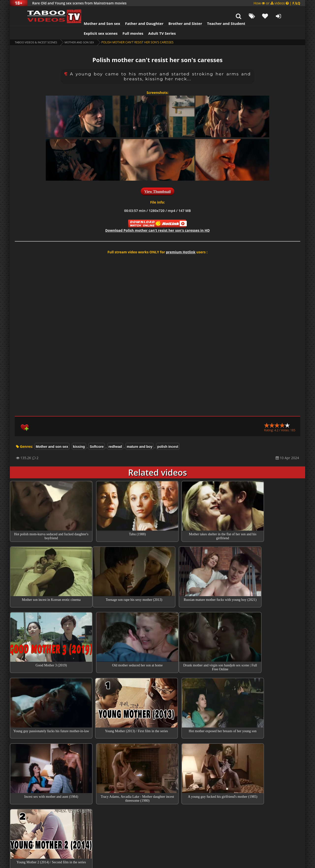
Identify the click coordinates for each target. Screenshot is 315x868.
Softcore (97, 434)
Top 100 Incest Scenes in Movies (157, 753)
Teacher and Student (216, 11)
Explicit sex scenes (91, 21)
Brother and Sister (175, 11)
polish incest (168, 434)
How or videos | (277, 3)
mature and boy (140, 434)
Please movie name (139, 811)
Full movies (123, 21)
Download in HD (158, 218)
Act (120, 794)
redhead (115, 434)
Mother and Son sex (92, 11)
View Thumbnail (157, 179)
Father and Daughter (134, 11)
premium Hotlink (181, 240)
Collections (158, 767)
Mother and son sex (84, 30)
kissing (79, 434)
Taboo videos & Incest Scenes (38, 30)
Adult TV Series (152, 21)
